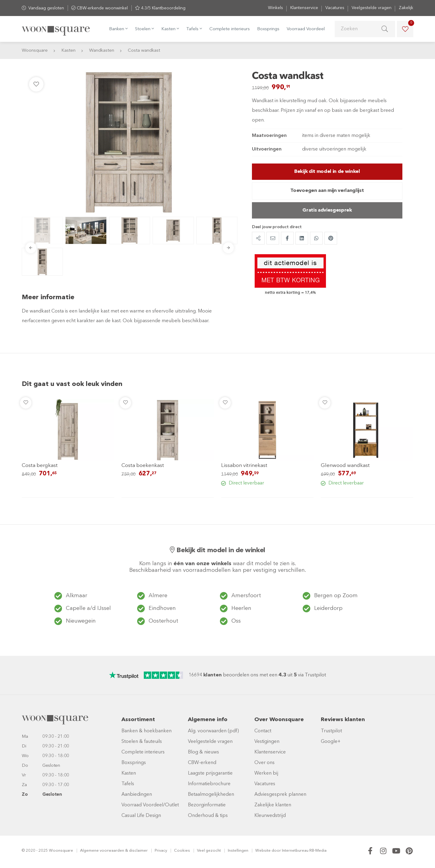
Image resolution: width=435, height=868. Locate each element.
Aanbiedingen (137, 795)
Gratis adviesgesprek (327, 210)
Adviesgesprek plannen (280, 795)
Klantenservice (304, 8)
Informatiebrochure (209, 784)
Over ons (264, 763)
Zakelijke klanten (273, 805)
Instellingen (238, 851)
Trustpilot (331, 731)
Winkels (275, 8)
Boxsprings (268, 29)
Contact (263, 731)
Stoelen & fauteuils (142, 742)
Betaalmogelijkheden (211, 795)
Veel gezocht (209, 851)
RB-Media (318, 851)
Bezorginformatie (207, 805)
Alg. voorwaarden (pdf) (213, 731)
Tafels (128, 784)
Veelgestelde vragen (372, 8)
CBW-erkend (202, 763)
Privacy (161, 851)
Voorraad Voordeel (306, 29)
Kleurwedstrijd (270, 816)
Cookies (182, 851)
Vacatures (335, 8)
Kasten (129, 773)
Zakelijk (406, 8)
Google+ (331, 742)
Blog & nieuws (203, 752)
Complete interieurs (230, 29)
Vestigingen (267, 742)
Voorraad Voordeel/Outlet (150, 805)
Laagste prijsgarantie (210, 773)
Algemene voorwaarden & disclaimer (114, 851)
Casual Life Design (141, 816)
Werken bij (266, 773)
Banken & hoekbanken (147, 731)
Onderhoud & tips (208, 816)
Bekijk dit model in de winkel (327, 172)
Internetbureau (295, 851)
